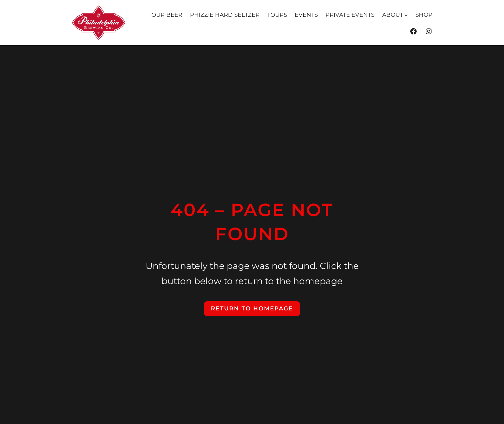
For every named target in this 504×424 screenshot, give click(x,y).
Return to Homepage (252, 309)
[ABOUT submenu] (406, 15)
